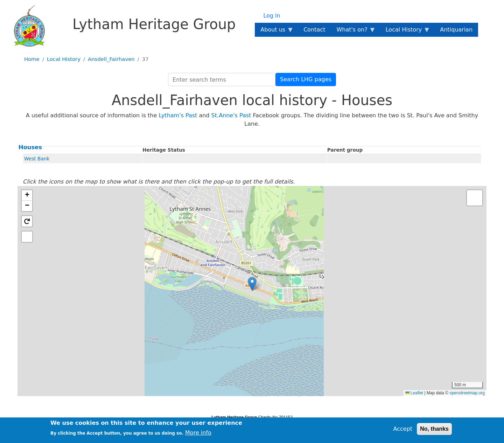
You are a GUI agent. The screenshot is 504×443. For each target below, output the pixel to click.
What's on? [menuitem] (353, 32)
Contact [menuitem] (314, 30)
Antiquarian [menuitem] (456, 30)
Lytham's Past (178, 115)
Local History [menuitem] (405, 32)
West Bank (37, 159)
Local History (64, 59)
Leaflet (414, 393)
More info (198, 433)
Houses (30, 147)
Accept (403, 429)
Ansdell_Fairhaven (111, 59)
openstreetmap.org (467, 393)
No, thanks (434, 429)
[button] (252, 284)
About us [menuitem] (274, 32)
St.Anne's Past (231, 115)
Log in (272, 16)
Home (32, 59)
